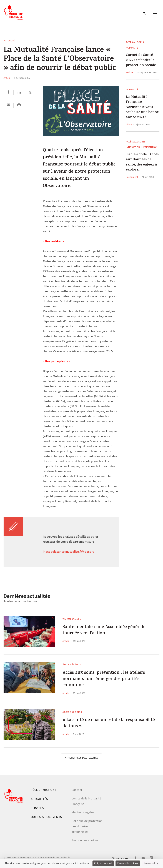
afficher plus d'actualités (81, 761)
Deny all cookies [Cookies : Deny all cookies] (128, 863)
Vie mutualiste (72, 619)
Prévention (150, 147)
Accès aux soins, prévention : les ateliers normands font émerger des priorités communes (106, 681)
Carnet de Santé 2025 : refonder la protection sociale (141, 60)
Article (7, 78)
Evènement (132, 177)
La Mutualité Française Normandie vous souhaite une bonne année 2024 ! (142, 107)
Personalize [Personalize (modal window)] (151, 863)
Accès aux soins (136, 142)
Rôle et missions (44, 794)
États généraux (72, 664)
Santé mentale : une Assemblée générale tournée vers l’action (100, 632)
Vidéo (129, 124)
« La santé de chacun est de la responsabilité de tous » (99, 729)
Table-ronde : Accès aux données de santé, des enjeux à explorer (142, 162)
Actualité (9, 41)
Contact (77, 794)
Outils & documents (46, 821)
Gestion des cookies (85, 844)
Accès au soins (135, 42)
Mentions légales (83, 816)
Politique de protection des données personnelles (87, 830)
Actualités (39, 803)
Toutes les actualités (20, 601)
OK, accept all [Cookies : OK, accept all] (103, 863)
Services (37, 812)
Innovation (133, 147)
